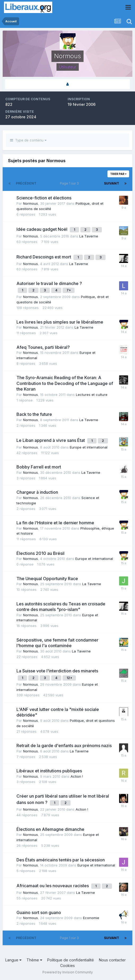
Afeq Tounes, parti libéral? (43, 347)
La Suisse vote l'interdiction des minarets (57, 671)
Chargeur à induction (37, 492)
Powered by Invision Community (68, 972)
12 (69, 678)
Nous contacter (112, 960)
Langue (13, 960)
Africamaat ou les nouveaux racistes (53, 886)
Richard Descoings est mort (44, 257)
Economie (91, 918)
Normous (31, 203)
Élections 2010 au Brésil (40, 553)
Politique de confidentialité (71, 960)
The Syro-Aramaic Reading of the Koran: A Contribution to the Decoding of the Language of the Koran (65, 383)
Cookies (67, 966)
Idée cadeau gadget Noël (42, 229)
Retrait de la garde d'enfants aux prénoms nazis (64, 746)
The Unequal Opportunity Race (47, 579)
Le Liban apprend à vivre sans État (51, 440)
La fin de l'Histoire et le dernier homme (55, 523)
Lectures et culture (92, 395)
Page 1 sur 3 (70, 183)
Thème (34, 960)
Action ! (77, 776)
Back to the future (34, 414)
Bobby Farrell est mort (39, 467)
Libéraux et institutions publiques (49, 771)
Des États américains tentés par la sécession (61, 860)
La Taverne (89, 236)
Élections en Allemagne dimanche (50, 829)
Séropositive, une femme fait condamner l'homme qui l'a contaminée (57, 643)
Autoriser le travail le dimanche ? (49, 283)
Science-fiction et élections (44, 198)
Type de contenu (28, 140)
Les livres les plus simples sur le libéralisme (60, 322)
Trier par (118, 174)
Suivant (112, 183)
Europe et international (89, 447)
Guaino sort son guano (39, 912)
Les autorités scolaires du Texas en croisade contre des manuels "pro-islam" (61, 607)
